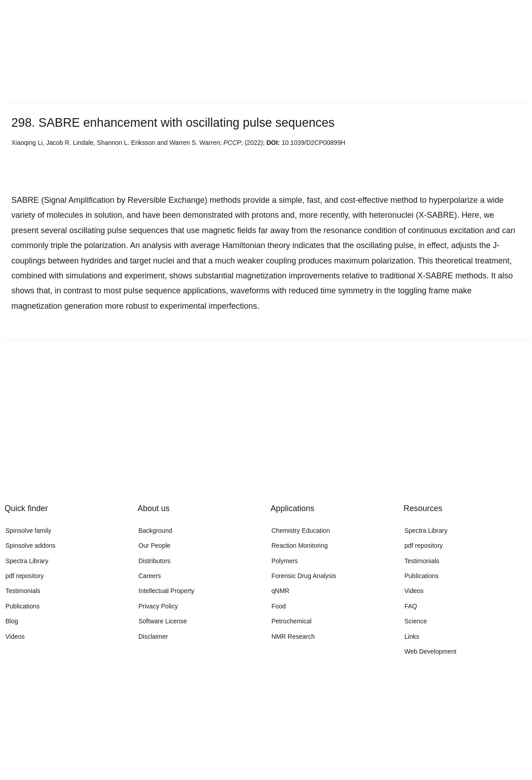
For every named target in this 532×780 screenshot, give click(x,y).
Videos (15, 636)
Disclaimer (153, 636)
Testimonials (23, 591)
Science (416, 621)
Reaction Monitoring (300, 546)
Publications (23, 606)
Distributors (154, 561)
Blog (12, 621)
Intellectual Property (166, 591)
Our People (154, 546)
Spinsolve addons (31, 546)
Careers (150, 576)
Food (279, 606)
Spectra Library (27, 561)
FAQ (411, 606)
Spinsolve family (28, 531)
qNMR (280, 591)
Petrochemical (292, 621)
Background (155, 531)
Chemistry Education (301, 531)
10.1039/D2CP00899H (313, 143)
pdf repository (25, 576)
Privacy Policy (158, 606)
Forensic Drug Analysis (304, 576)
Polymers (285, 561)
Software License (163, 621)
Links (412, 636)
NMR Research (293, 636)
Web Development (430, 651)
